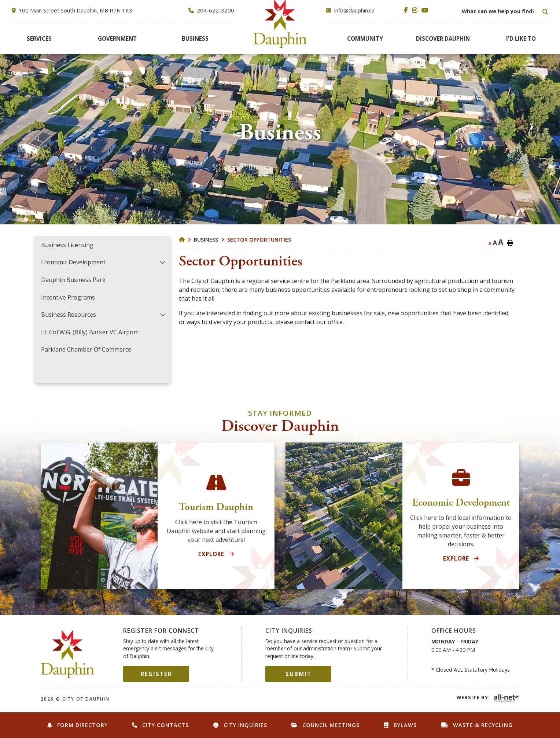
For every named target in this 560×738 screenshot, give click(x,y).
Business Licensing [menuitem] (67, 245)
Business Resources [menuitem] (69, 315)
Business (206, 240)
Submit (299, 674)
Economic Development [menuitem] (73, 262)
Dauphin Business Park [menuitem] (73, 280)
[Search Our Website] (504, 11)
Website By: (473, 697)
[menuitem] (39, 38)
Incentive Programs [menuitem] (68, 297)
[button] (163, 262)
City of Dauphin (68, 654)
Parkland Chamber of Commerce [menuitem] (86, 349)
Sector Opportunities (259, 240)
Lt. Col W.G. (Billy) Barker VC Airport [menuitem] (90, 332)
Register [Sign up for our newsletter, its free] (156, 674)
